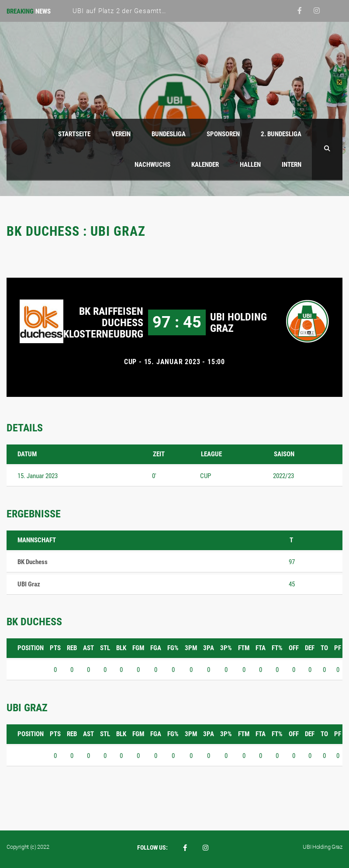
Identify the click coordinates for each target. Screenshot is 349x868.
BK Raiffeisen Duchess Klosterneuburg (103, 323)
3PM (191, 648)
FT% (277, 648)
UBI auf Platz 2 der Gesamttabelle (126, 11)
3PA (209, 648)
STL (105, 648)
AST (88, 648)
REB (72, 648)
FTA (261, 648)
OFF (294, 648)
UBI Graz (29, 584)
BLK (121, 648)
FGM (138, 648)
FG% (173, 648)
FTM (244, 648)
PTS (55, 648)
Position (31, 648)
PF (338, 648)
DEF (310, 648)
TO (324, 648)
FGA (156, 648)
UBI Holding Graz (238, 323)
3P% (226, 648)
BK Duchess (33, 562)
